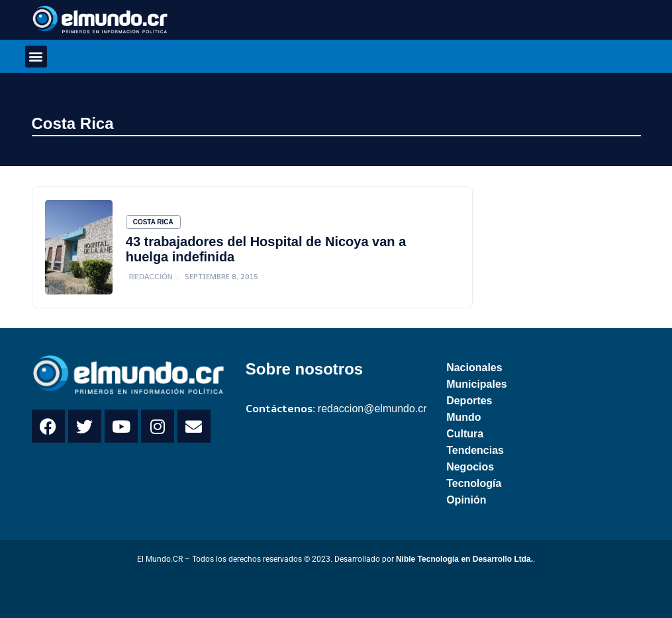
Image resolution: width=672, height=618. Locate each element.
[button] (36, 57)
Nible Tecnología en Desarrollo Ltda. (464, 559)
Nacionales (474, 368)
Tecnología (474, 483)
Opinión (466, 500)
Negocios (470, 467)
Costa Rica (73, 123)
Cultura (465, 434)
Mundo (463, 417)
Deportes (469, 401)
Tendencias (475, 450)
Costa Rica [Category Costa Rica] (153, 222)
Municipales (477, 384)
